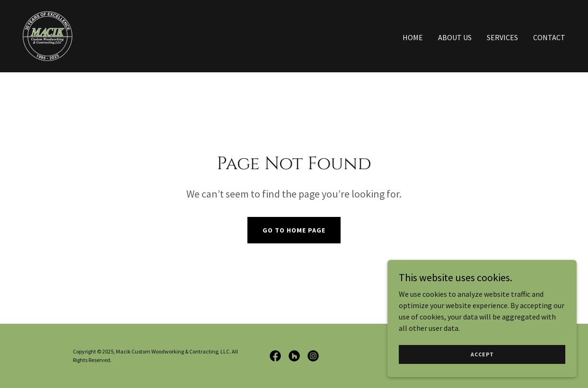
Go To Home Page (294, 230)
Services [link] (502, 37)
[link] (48, 35)
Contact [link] (549, 37)
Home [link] (413, 37)
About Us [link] (455, 37)
